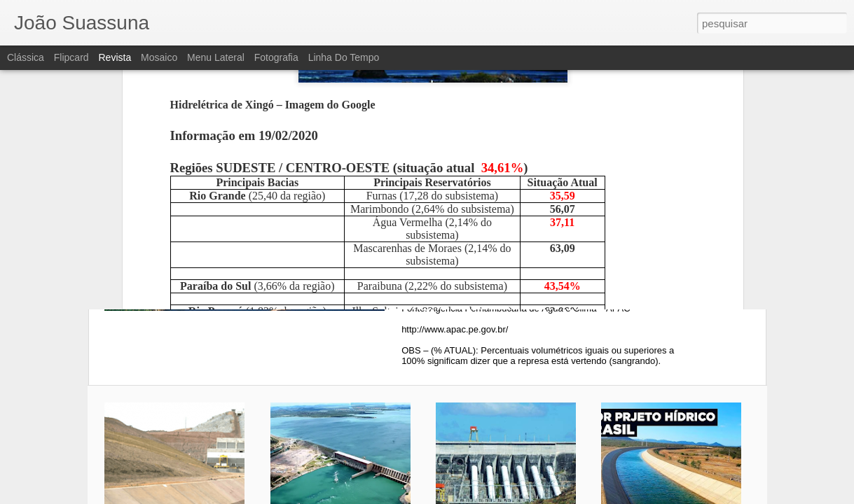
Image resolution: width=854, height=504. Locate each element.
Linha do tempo (344, 57)
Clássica (26, 57)
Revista (115, 57)
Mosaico (159, 57)
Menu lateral (216, 57)
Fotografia (276, 57)
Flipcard (71, 57)
